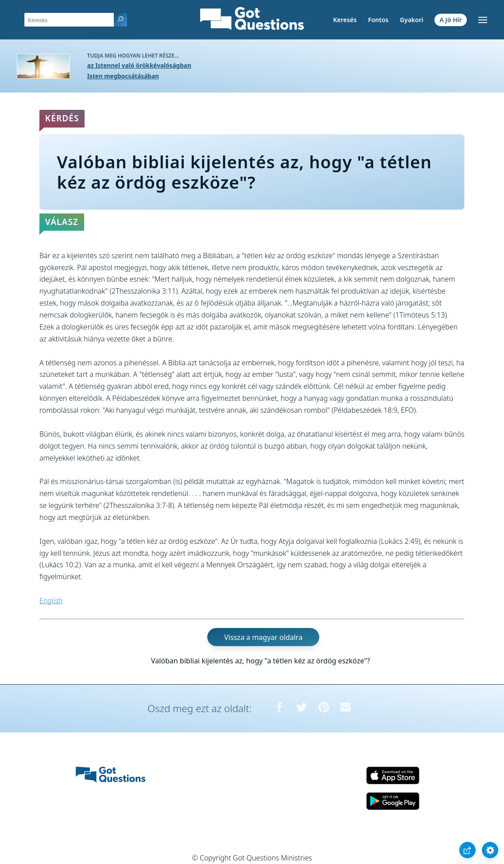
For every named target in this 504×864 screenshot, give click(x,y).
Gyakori (412, 20)
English (51, 601)
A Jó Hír (451, 20)
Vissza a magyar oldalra (263, 637)
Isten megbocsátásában (123, 76)
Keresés (345, 20)
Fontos (378, 20)
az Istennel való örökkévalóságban (139, 65)
